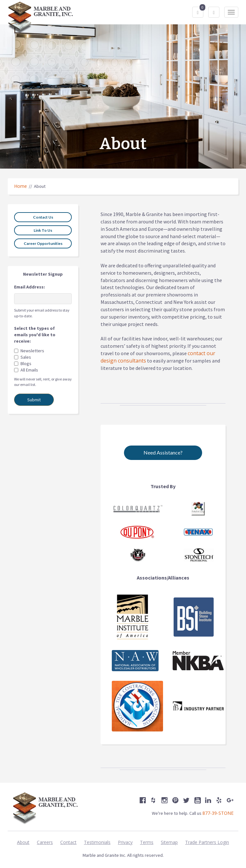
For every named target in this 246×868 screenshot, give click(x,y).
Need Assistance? (163, 452)
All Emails (29, 370)
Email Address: (29, 287)
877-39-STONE (218, 813)
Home (20, 186)
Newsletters (32, 351)
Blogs (26, 363)
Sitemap (169, 842)
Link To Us (43, 230)
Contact (68, 842)
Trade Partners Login (207, 842)
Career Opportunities (43, 243)
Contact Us (43, 217)
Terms (147, 842)
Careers (45, 842)
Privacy (125, 842)
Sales (26, 357)
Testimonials (97, 842)
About (23, 842)
